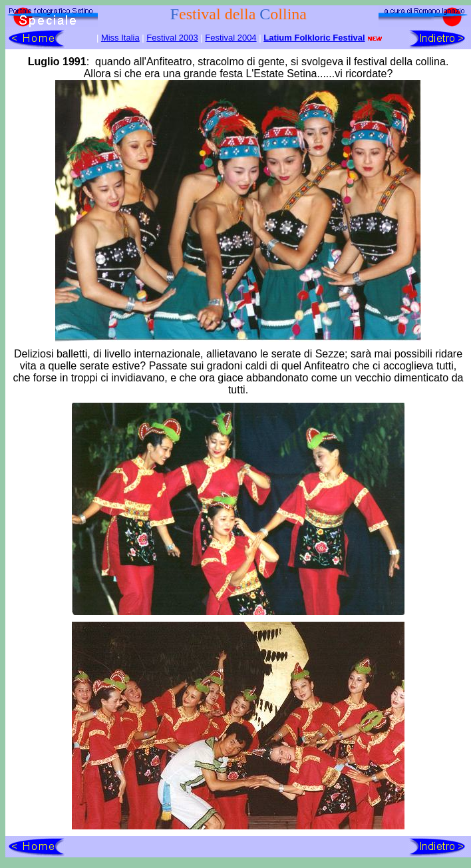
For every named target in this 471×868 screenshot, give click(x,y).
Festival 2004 (231, 38)
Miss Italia (120, 38)
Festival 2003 (172, 38)
